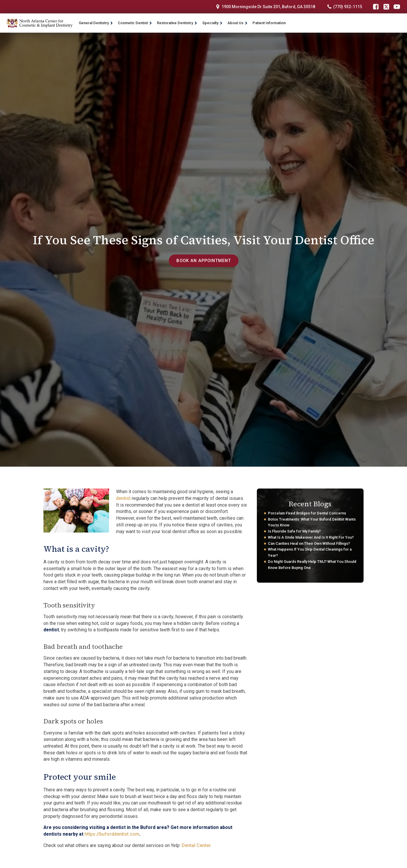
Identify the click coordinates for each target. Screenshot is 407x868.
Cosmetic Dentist (135, 23)
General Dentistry (96, 23)
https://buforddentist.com (112, 834)
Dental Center (196, 845)
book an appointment (203, 261)
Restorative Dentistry (177, 23)
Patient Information (269, 23)
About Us (238, 23)
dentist (123, 498)
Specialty (213, 23)
